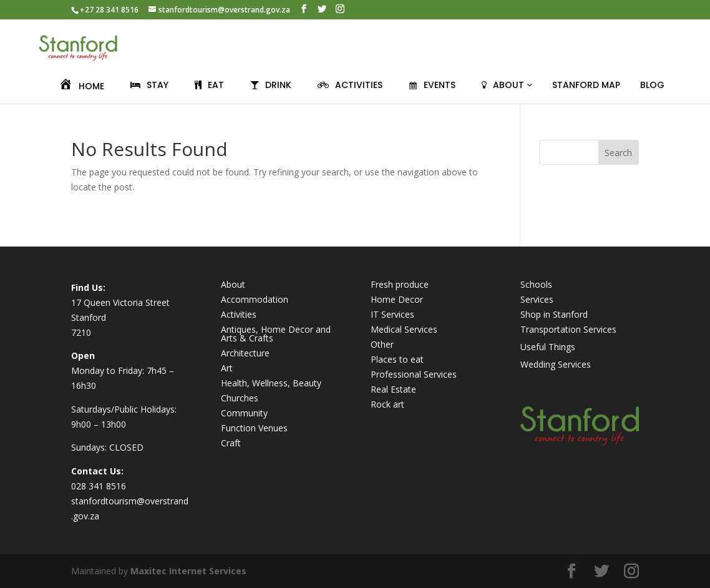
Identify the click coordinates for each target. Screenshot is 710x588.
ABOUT (507, 85)
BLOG (652, 85)
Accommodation (255, 299)
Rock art (387, 404)
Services (537, 299)
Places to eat (397, 359)
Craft (231, 443)
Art (227, 368)
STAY (149, 85)
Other (382, 344)
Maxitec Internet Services (188, 571)
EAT (209, 85)
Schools (536, 284)
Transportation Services (568, 329)
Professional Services (414, 374)
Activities (239, 314)
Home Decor (397, 299)
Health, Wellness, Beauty (271, 383)
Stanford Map (586, 85)
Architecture (245, 353)
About (233, 284)
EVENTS (432, 85)
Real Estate (393, 389)
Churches (240, 398)
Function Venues (254, 428)
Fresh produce (400, 284)
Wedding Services (556, 364)
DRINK (271, 85)
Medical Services (404, 329)
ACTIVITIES (350, 85)
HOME (81, 86)
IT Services (392, 314)
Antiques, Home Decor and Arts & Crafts (276, 334)
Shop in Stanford (554, 314)
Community (244, 413)
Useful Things (548, 347)
